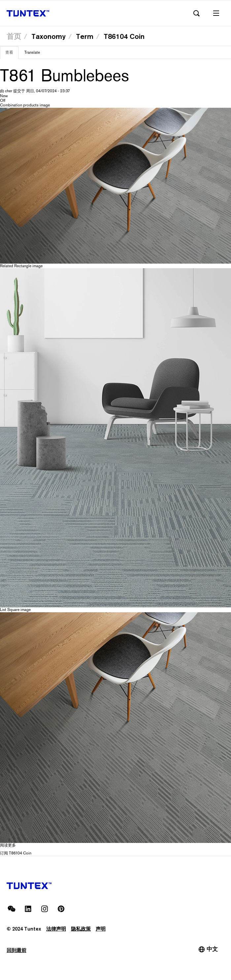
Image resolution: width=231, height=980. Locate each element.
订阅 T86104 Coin (16, 853)
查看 (12, 54)
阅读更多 (8, 845)
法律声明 (56, 929)
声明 (101, 929)
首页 (14, 36)
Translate (32, 52)
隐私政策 (81, 929)
